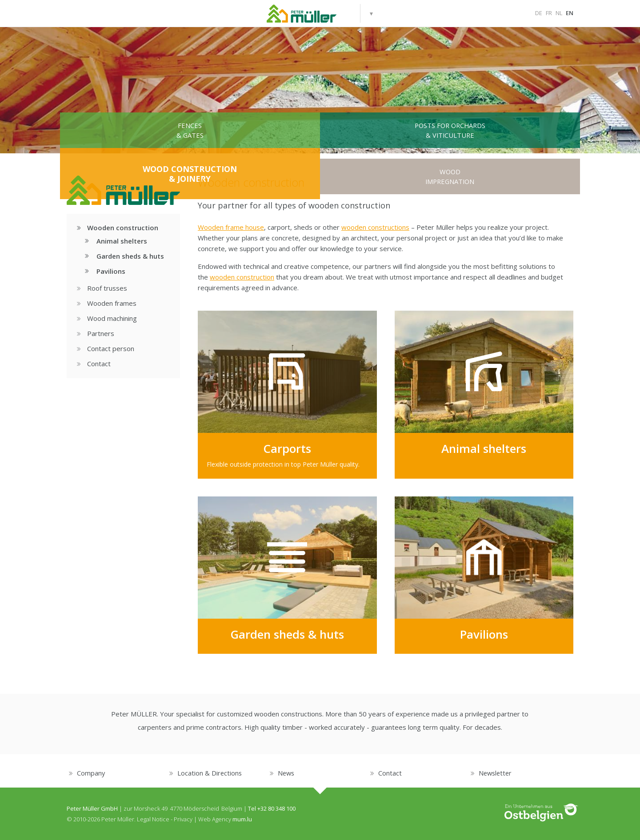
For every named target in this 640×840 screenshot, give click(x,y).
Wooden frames (108, 304)
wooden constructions (375, 227)
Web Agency (215, 819)
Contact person (107, 349)
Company (91, 773)
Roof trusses (104, 288)
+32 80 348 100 (276, 808)
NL (559, 13)
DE (539, 13)
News (287, 773)
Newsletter (496, 773)
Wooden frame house (231, 227)
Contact (95, 364)
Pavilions (106, 271)
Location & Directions (210, 773)
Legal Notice (153, 819)
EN (570, 13)
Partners (97, 334)
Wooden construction (119, 228)
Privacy (183, 819)
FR (549, 13)
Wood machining (108, 319)
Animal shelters (117, 241)
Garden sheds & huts (125, 256)
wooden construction (242, 277)
